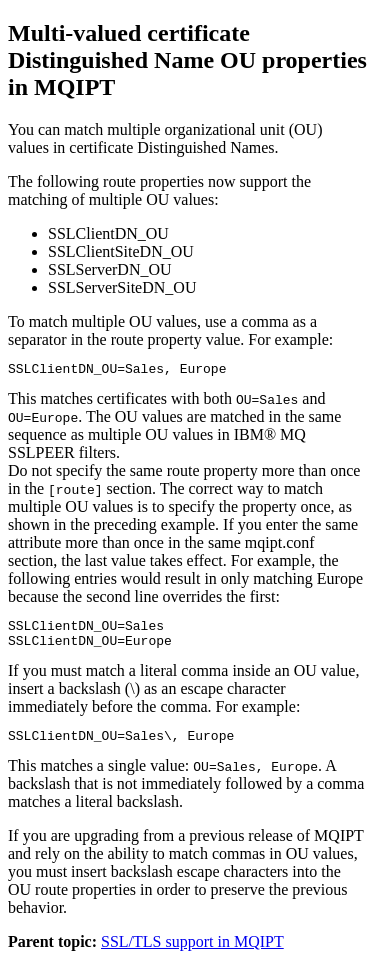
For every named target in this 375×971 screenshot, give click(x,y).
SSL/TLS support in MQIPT (192, 953)
